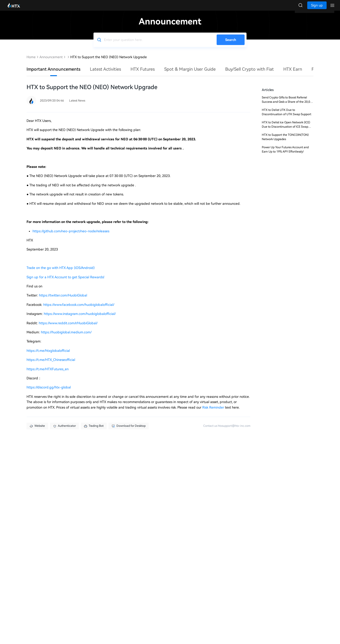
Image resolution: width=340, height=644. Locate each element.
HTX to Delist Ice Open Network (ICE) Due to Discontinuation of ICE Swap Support (286, 131)
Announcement (51, 62)
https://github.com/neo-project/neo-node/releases (71, 236)
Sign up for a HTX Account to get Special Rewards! (65, 282)
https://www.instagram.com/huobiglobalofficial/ (80, 319)
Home (31, 62)
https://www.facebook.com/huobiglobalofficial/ (79, 309)
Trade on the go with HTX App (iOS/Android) (61, 273)
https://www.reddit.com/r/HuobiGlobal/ (68, 328)
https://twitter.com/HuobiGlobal (63, 300)
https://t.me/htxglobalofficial (48, 355)
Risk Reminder (214, 412)
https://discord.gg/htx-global (49, 392)
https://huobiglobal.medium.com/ (66, 337)
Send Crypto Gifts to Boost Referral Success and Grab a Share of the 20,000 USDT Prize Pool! (288, 107)
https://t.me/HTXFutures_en (48, 374)
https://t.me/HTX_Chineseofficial (51, 365)
